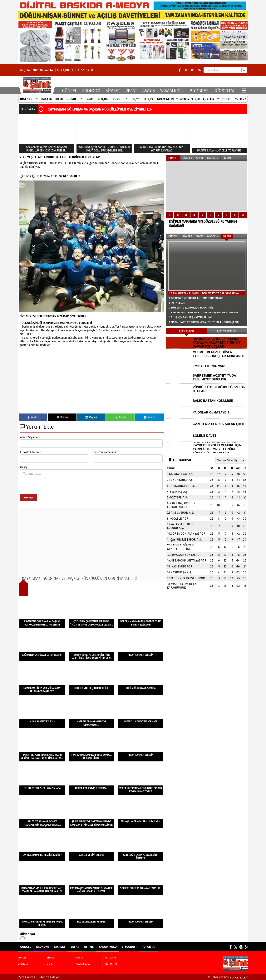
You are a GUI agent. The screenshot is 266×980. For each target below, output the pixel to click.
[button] (41, 107)
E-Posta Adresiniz (30, 452)
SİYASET (113, 91)
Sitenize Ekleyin (49, 977)
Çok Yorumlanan (227, 331)
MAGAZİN (213, 158)
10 (243, 215)
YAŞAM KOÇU (172, 91)
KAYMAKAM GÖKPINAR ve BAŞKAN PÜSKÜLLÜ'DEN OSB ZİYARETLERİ (101, 109)
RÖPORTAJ (224, 91)
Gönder (29, 498)
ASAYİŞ (149, 91)
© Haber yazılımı (228, 977)
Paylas (33, 417)
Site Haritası (27, 977)
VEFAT (131, 91)
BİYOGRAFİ (200, 91)
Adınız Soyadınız (30, 437)
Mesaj (24, 467)
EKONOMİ (91, 91)
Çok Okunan (186, 331)
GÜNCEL (70, 91)
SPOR (28, 176)
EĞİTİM (227, 158)
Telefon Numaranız (105, 452)
